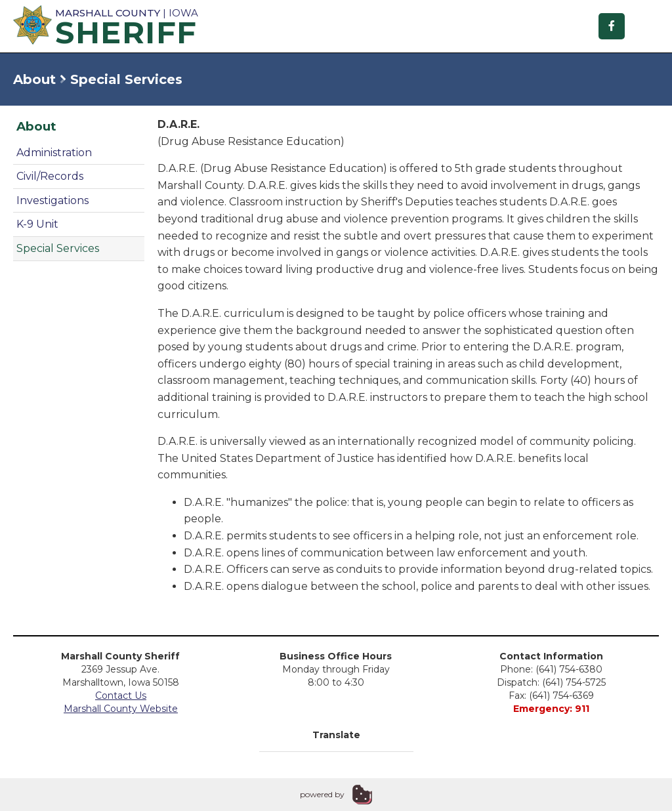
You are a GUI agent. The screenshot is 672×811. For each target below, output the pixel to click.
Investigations (52, 200)
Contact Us (121, 696)
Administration (54, 153)
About (34, 79)
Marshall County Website (121, 709)
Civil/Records (50, 176)
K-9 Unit (37, 224)
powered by (322, 794)
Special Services (58, 248)
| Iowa (105, 26)
